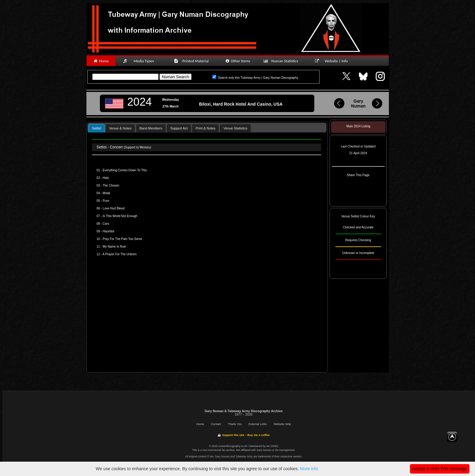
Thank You (235, 424)
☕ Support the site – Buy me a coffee (243, 435)
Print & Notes (205, 128)
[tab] (97, 128)
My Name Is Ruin (114, 247)
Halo (106, 178)
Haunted (108, 231)
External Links (258, 424)
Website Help (282, 424)
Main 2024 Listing (358, 126)
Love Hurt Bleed (114, 208)
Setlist (97, 128)
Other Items (237, 61)
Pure (106, 201)
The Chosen (111, 185)
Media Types (141, 61)
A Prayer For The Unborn (120, 254)
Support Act (179, 128)
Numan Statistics (282, 61)
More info (309, 469)
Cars (106, 224)
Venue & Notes (120, 128)
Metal (106, 193)
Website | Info (333, 61)
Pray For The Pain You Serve (122, 239)
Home (101, 61)
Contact (216, 424)
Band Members (151, 128)
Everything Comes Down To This (125, 170)
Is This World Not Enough (120, 216)
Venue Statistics (235, 128)
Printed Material (192, 61)
